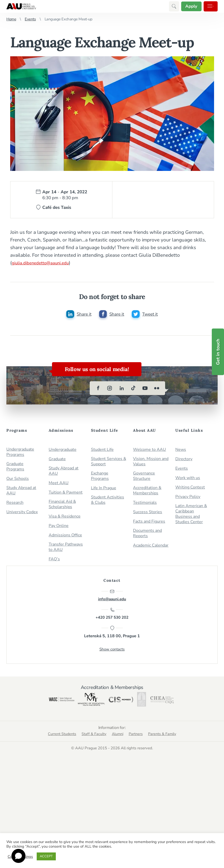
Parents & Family (170, 749)
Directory (184, 461)
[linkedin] (122, 390)
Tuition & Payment (66, 494)
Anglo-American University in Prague (21, 6)
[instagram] (110, 390)
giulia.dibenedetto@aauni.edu (44, 263)
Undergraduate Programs (20, 454)
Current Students (54, 749)
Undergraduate (63, 451)
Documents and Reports (147, 535)
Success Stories (148, 514)
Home (11, 19)
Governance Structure (144, 478)
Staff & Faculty (91, 749)
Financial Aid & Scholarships (62, 506)
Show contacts (112, 656)
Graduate (57, 461)
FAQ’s (54, 561)
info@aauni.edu (112, 597)
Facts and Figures (149, 523)
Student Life (102, 451)
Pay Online (59, 527)
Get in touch (218, 352)
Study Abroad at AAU (21, 492)
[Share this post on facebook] (112, 315)
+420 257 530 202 (112, 618)
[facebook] (98, 390)
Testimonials (145, 504)
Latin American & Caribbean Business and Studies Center (191, 516)
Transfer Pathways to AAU (66, 549)
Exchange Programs (100, 478)
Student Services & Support (109, 463)
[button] (159, 6)
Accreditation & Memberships (147, 492)
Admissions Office (65, 537)
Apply (178, 6)
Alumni (118, 749)
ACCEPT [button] (46, 856)
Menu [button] (205, 6)
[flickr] (157, 390)
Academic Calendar (151, 547)
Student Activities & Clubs (108, 501)
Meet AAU (59, 485)
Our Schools (18, 480)
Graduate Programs (15, 468)
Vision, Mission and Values (151, 463)
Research (15, 504)
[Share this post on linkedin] (77, 315)
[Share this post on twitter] (146, 315)
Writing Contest (190, 489)
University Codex (22, 514)
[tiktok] (133, 390)
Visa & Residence (65, 518)
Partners (140, 749)
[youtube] (145, 390)
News (181, 451)
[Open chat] (18, 856)
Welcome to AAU (149, 451)
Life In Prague (104, 490)
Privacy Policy (188, 498)
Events (30, 19)
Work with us (188, 479)
